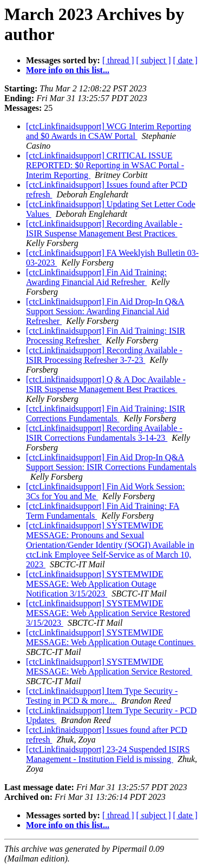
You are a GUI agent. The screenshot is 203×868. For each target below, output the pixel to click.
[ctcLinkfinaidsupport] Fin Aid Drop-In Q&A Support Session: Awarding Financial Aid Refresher (105, 311)
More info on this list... (68, 70)
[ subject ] (154, 60)
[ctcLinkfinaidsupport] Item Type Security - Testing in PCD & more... (102, 696)
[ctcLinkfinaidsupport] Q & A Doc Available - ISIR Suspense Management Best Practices (106, 384)
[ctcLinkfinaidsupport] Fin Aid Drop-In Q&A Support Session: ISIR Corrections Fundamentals (111, 462)
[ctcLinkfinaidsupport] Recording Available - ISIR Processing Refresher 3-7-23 (104, 355)
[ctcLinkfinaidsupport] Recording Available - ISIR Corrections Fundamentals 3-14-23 (104, 433)
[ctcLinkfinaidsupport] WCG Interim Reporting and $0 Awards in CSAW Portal (109, 131)
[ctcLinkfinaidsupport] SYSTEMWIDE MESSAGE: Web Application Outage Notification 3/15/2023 (95, 584)
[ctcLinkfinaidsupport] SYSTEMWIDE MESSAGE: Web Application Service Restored (109, 667)
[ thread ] (118, 60)
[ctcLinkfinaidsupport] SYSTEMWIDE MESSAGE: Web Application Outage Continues (111, 637)
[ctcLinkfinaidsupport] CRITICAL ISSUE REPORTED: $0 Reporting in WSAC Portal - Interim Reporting (105, 165)
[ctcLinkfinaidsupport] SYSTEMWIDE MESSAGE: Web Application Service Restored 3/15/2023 (108, 613)
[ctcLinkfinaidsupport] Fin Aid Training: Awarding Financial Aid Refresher (96, 277)
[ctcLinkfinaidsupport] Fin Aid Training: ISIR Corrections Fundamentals (106, 413)
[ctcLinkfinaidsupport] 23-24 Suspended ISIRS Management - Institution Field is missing (108, 754)
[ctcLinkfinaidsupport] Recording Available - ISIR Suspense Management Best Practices (104, 228)
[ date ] (185, 60)
